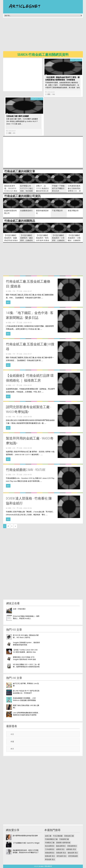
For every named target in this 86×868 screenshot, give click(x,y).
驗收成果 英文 (73, 853)
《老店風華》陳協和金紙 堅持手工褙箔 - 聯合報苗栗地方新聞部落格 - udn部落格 (62, 79)
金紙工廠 (48, 836)
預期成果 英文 (61, 853)
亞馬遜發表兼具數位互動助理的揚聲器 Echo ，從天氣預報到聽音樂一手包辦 (74, 191)
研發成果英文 (72, 846)
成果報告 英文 (71, 849)
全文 (8, 302)
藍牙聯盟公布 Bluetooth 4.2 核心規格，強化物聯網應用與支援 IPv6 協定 (27, 191)
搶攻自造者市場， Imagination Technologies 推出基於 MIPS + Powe (11, 190)
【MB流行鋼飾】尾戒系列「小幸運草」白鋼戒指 (58, 238)
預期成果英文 (50, 853)
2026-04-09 (51, 92)
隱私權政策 (48, 866)
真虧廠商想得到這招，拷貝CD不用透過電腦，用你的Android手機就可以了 (26, 851)
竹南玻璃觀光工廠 (51, 839)
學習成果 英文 (50, 859)
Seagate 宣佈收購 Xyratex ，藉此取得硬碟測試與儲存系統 (26, 644)
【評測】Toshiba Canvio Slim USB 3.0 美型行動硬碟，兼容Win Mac (25, 651)
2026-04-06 (28, 475)
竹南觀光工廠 (50, 843)
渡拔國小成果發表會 (63, 843)
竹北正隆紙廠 (58, 836)
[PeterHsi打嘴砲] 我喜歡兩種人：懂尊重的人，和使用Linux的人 (26, 617)
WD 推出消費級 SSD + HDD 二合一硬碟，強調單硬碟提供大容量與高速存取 (26, 666)
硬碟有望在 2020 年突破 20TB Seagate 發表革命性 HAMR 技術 (24, 658)
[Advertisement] (45, 35)
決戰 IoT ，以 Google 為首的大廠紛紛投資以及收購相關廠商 (42, 190)
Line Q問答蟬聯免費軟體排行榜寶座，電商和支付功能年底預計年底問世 (26, 714)
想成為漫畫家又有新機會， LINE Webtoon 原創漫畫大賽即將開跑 (24, 699)
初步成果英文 (50, 846)
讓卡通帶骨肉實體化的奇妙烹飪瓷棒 (25, 836)
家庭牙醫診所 (73, 211)
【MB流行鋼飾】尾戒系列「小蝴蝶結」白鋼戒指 (74, 238)
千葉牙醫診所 (57, 211)
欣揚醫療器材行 (26, 211)
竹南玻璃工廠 (64, 839)
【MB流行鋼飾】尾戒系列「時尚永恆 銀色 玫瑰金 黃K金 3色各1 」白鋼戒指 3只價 (43, 240)
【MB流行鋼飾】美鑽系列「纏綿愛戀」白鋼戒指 (27, 238)
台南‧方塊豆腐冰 (19, 609)
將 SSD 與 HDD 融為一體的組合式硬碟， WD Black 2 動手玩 (26, 636)
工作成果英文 (50, 849)
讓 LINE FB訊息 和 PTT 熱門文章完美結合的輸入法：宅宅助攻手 (26, 692)
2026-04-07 (12, 131)
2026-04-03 (28, 323)
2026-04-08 (28, 417)
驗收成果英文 (61, 846)
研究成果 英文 (62, 856)
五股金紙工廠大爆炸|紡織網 (17, 116)
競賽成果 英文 (50, 856)
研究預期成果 (73, 856)
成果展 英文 (60, 849)
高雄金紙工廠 (69, 836)
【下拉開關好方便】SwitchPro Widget (26, 843)
